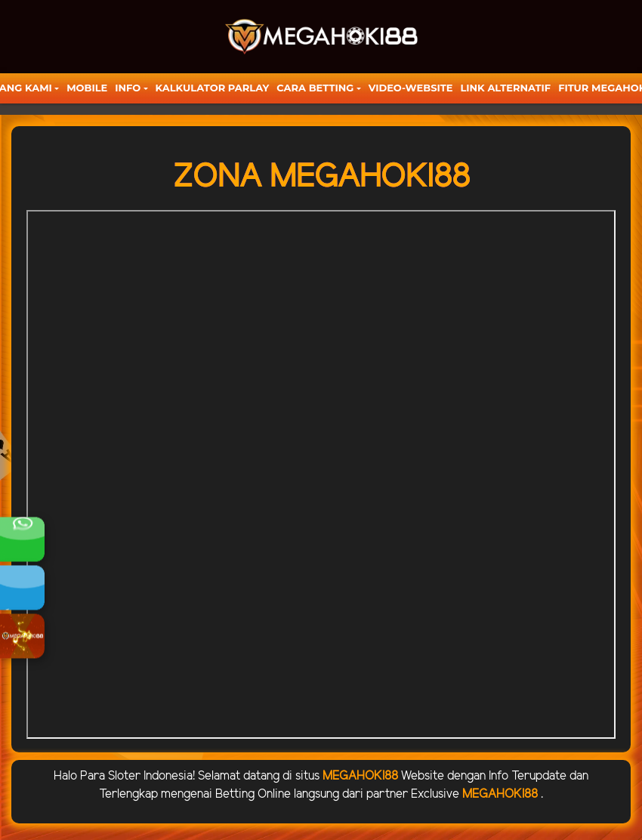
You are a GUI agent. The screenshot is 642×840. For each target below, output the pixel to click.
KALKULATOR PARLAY (213, 88)
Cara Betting (315, 88)
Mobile (87, 88)
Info (128, 88)
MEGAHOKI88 (360, 776)
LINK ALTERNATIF (505, 88)
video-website (411, 88)
